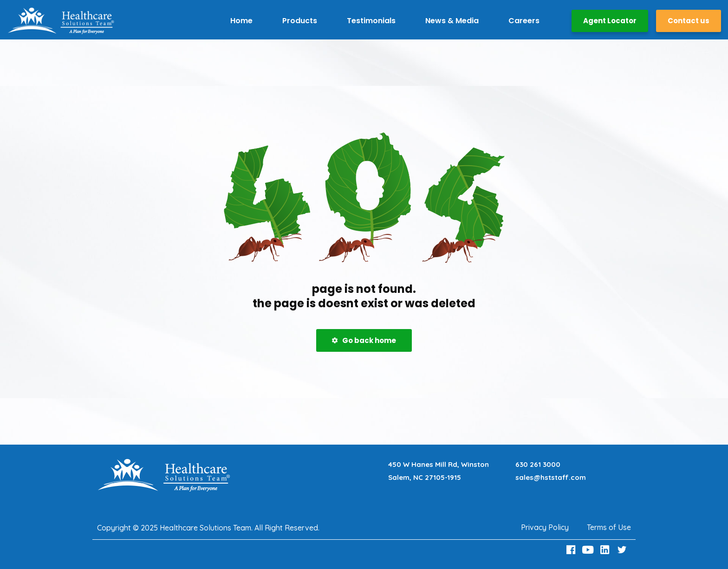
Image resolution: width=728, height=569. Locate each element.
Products (300, 21)
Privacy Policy (545, 527)
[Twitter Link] (623, 550)
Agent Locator (610, 21)
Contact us (689, 21)
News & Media (452, 21)
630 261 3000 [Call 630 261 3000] (538, 464)
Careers (524, 21)
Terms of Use (609, 527)
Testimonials (371, 21)
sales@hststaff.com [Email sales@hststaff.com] (551, 477)
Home (241, 21)
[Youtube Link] (589, 550)
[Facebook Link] (572, 550)
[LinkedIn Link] (606, 550)
